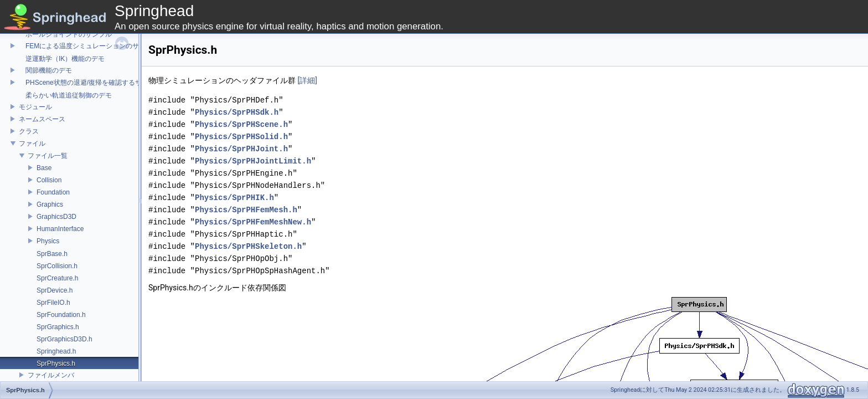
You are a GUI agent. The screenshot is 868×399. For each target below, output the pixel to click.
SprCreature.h (57, 278)
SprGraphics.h (58, 327)
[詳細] (307, 80)
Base (44, 168)
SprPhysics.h (56, 364)
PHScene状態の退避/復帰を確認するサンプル (90, 83)
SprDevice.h (55, 290)
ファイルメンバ (51, 375)
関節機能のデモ (45, 70)
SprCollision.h (57, 266)
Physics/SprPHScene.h (241, 124)
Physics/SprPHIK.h (234, 198)
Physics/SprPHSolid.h (241, 137)
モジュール (35, 107)
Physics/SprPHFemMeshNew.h (253, 222)
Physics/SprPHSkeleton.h (248, 246)
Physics (48, 241)
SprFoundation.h (61, 315)
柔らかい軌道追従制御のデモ (65, 95)
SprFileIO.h (53, 303)
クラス (29, 131)
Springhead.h (56, 351)
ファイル (32, 144)
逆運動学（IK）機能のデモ (62, 59)
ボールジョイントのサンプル (65, 34)
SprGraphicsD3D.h (64, 339)
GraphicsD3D (56, 217)
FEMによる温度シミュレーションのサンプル (89, 46)
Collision (49, 180)
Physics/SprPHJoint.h (241, 149)
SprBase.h (52, 254)
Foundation (53, 192)
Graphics (50, 204)
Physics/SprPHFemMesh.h (246, 210)
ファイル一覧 (48, 156)
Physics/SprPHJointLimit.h (253, 161)
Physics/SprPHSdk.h (237, 112)
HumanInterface (60, 229)
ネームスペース (42, 119)
